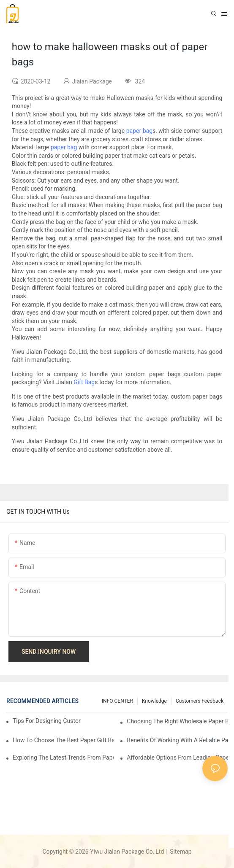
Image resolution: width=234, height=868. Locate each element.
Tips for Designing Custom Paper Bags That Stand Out (47, 721)
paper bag (140, 131)
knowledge (154, 701)
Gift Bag (84, 382)
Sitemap (180, 852)
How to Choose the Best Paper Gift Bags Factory (63, 740)
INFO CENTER (117, 701)
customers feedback (200, 701)
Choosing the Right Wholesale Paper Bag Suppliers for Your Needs (177, 721)
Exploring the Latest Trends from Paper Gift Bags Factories (63, 757)
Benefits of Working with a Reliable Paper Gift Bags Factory (177, 740)
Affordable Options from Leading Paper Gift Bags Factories (177, 757)
